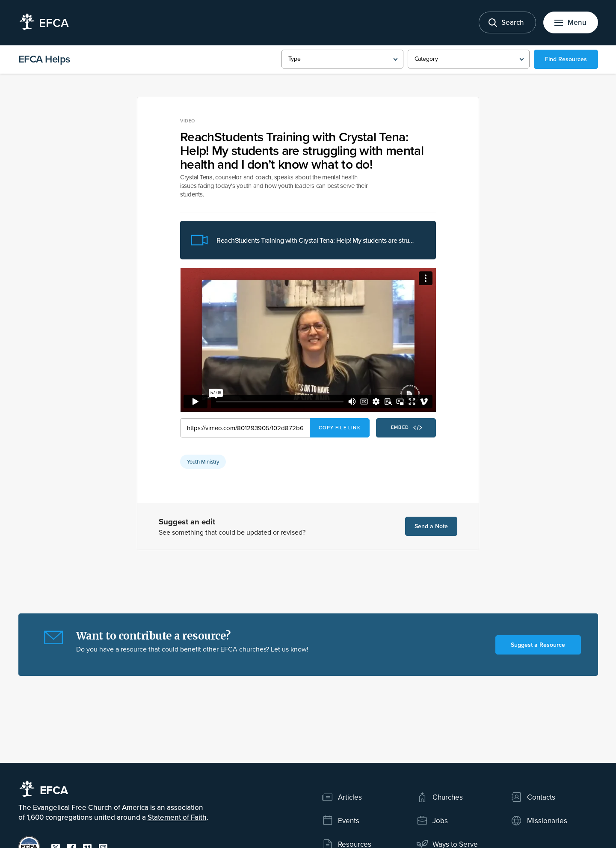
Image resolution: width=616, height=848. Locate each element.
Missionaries (539, 821)
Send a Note (431, 526)
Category (426, 59)
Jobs (432, 821)
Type (295, 59)
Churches (440, 797)
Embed (407, 428)
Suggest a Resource (538, 645)
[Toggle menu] (571, 22)
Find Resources (566, 59)
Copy (340, 428)
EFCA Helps (44, 59)
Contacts (533, 797)
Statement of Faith (177, 817)
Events (341, 821)
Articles (342, 797)
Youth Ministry (203, 461)
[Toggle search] (507, 22)
